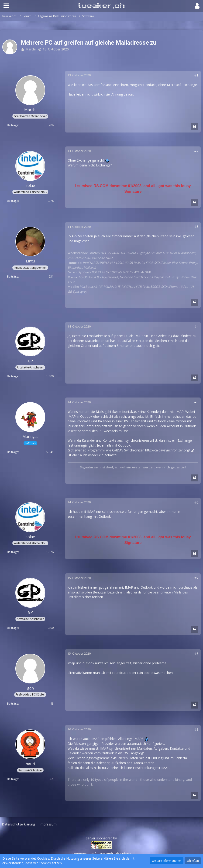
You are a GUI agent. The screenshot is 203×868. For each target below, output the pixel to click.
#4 (196, 326)
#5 (196, 402)
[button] (6, 6)
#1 (196, 75)
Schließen (193, 861)
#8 (196, 654)
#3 (196, 227)
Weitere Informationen (167, 861)
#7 (196, 578)
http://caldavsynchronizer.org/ (168, 450)
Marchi (31, 49)
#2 (196, 151)
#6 (196, 502)
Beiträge (13, 125)
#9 (196, 729)
